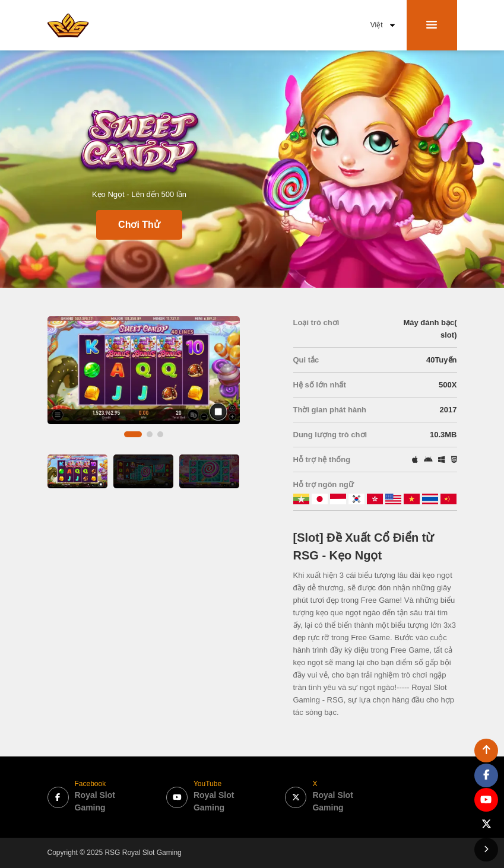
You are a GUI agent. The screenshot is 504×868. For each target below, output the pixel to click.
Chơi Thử (139, 225)
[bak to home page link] (68, 25)
